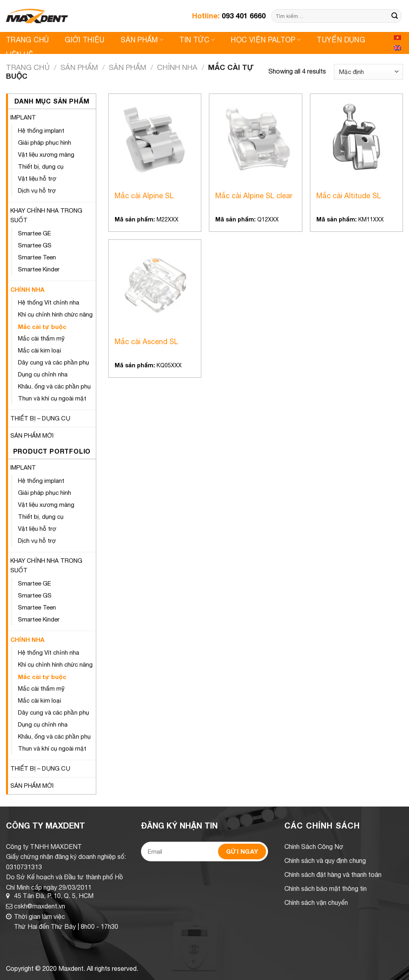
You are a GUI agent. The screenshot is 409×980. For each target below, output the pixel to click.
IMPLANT (23, 117)
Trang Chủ (27, 40)
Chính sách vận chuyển (316, 902)
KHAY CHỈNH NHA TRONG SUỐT (46, 215)
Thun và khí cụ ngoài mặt (52, 398)
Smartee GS (35, 245)
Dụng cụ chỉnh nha (43, 374)
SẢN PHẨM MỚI (32, 435)
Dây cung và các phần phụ (54, 362)
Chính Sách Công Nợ (314, 847)
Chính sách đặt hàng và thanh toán (333, 874)
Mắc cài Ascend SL (146, 342)
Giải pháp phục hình (45, 142)
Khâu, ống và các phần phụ (54, 386)
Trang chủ (28, 67)
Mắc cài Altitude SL (349, 196)
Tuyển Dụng (341, 40)
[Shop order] (368, 72)
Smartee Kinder (39, 269)
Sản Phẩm (142, 40)
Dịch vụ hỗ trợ (37, 190)
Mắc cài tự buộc (42, 327)
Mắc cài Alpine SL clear (254, 196)
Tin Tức (197, 40)
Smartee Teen (37, 257)
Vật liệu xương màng (46, 154)
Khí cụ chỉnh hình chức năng (55, 314)
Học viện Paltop (266, 40)
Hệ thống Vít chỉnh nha (49, 302)
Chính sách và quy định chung (325, 860)
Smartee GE (35, 233)
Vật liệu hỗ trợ (37, 178)
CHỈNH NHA (177, 67)
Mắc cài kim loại (40, 350)
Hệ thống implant (41, 130)
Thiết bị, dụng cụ (41, 166)
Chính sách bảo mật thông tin (326, 888)
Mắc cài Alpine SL (144, 196)
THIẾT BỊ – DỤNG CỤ (40, 418)
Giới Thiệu (85, 40)
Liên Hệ (20, 55)
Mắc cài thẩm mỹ (41, 338)
